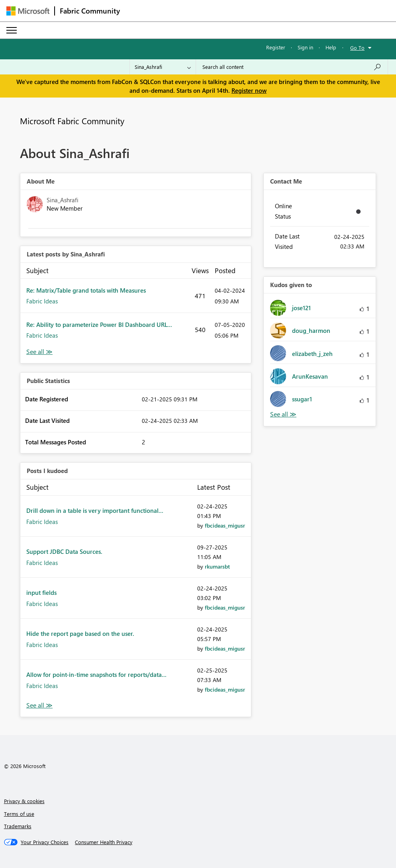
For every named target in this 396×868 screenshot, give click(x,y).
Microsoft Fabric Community (72, 121)
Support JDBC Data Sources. (64, 551)
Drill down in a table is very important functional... (95, 510)
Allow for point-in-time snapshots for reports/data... (96, 674)
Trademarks (18, 826)
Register (276, 47)
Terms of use (19, 814)
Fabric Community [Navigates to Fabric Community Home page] (90, 11)
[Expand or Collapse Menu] (12, 30)
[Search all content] (292, 67)
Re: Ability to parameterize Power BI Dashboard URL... (99, 325)
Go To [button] (357, 48)
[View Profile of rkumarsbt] (217, 566)
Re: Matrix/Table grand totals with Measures (86, 290)
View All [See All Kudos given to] (283, 414)
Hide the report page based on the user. (80, 633)
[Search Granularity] (163, 67)
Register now (249, 90)
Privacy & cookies (24, 801)
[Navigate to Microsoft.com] (28, 11)
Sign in (305, 47)
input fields (41, 592)
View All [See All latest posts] (39, 352)
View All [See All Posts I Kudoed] (39, 705)
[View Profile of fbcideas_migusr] (225, 525)
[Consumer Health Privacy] (104, 842)
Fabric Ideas (42, 301)
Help (331, 47)
